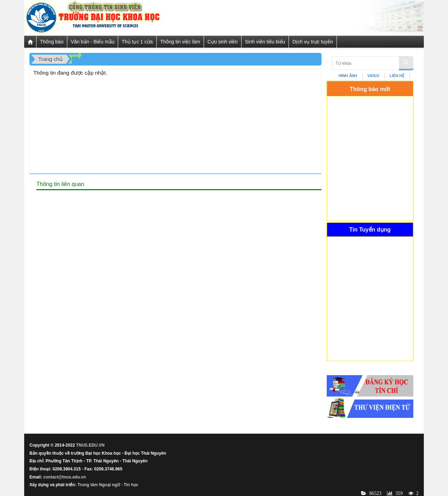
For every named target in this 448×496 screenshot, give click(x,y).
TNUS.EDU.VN (90, 445)
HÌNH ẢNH (348, 76)
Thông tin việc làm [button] (180, 42)
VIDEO (373, 76)
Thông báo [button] (52, 42)
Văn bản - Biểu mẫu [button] (93, 42)
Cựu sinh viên (223, 42)
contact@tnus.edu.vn (65, 477)
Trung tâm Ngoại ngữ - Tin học (108, 485)
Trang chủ (50, 59)
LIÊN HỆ (397, 76)
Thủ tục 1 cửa (137, 42)
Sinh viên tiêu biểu (265, 42)
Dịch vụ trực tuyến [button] (313, 42)
